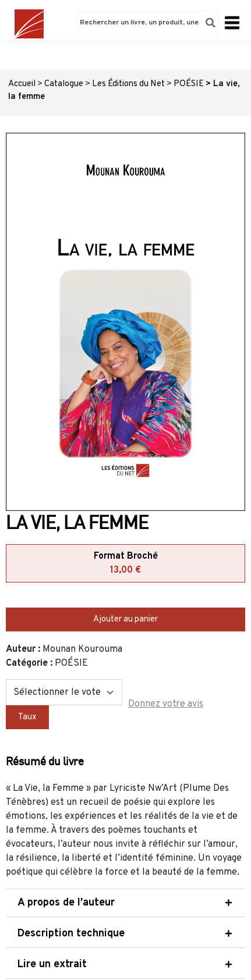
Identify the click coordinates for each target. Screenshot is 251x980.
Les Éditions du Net (128, 84)
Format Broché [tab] (125, 564)
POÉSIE (189, 84)
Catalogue (64, 84)
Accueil (22, 84)
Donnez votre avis (166, 704)
